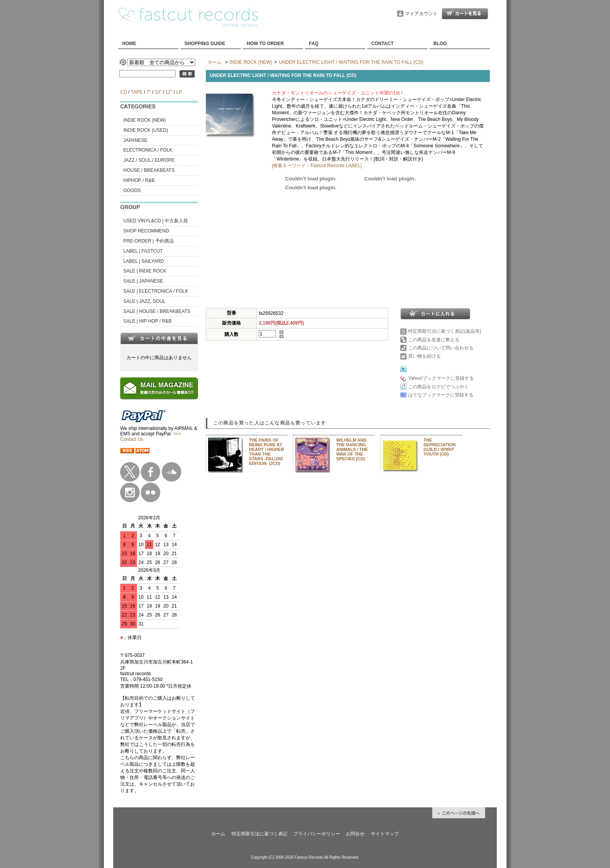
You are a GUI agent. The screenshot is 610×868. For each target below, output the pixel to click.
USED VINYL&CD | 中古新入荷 (156, 221)
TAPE (137, 92)
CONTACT (382, 44)
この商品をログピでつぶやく (438, 387)
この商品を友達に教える (434, 340)
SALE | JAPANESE (143, 281)
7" (149, 92)
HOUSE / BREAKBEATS (149, 170)
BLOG (440, 44)
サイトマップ (385, 834)
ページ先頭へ (459, 813)
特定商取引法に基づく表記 (259, 834)
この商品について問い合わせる (441, 348)
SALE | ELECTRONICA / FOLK (156, 291)
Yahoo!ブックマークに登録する (441, 378)
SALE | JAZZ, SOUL (144, 301)
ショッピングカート (465, 14)
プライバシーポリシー (317, 834)
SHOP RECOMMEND (146, 231)
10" (158, 92)
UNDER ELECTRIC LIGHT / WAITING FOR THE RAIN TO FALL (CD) (351, 62)
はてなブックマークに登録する (441, 395)
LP (179, 92)
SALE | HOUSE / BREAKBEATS (157, 311)
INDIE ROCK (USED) (146, 130)
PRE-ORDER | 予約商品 (149, 241)
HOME (129, 44)
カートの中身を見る (159, 338)
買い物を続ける (424, 356)
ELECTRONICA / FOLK (148, 150)
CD (124, 92)
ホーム (215, 62)
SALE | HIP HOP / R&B (147, 321)
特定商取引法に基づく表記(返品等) (445, 331)
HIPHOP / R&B (139, 180)
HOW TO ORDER (265, 44)
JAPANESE (135, 140)
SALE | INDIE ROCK (145, 271)
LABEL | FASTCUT (143, 251)
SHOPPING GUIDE (205, 44)
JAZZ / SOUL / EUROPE (149, 160)
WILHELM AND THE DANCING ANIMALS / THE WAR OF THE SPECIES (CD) (352, 449)
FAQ (314, 44)
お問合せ (355, 834)
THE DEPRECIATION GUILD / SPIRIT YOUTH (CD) (440, 447)
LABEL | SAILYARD (144, 261)
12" (169, 92)
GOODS (132, 190)
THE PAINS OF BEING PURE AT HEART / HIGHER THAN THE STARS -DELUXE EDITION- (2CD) (266, 452)
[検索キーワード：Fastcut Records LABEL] (317, 166)
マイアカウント (421, 14)
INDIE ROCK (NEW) (145, 120)
